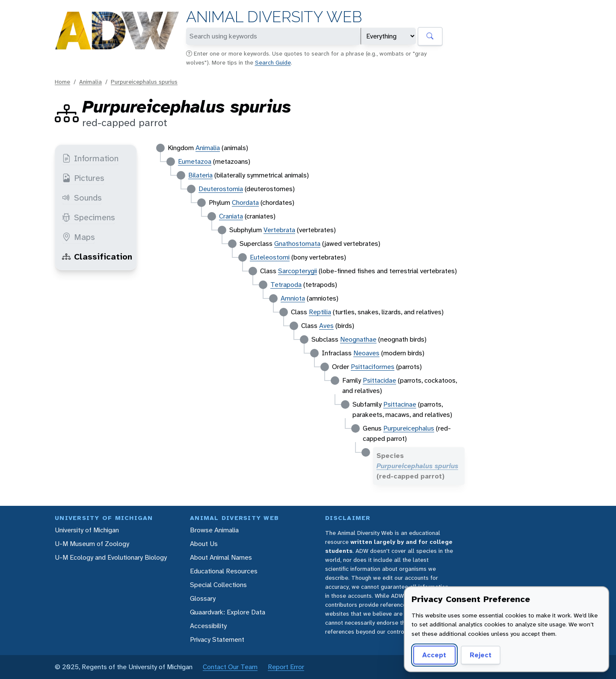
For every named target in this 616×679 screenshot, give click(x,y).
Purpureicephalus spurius (144, 82)
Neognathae (358, 339)
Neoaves (366, 353)
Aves (326, 326)
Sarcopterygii (298, 271)
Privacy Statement (217, 639)
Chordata (245, 202)
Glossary (203, 598)
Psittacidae (379, 380)
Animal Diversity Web (274, 17)
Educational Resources (224, 571)
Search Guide (273, 62)
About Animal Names (221, 557)
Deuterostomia (221, 189)
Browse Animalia (214, 530)
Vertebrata (279, 230)
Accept (434, 655)
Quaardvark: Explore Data (228, 612)
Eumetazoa (195, 161)
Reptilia (320, 312)
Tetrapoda (286, 285)
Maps (78, 237)
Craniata (231, 216)
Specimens (89, 217)
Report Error (286, 667)
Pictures (83, 178)
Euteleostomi (270, 257)
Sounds (82, 198)
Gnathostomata (297, 244)
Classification (97, 257)
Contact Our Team (230, 667)
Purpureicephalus (409, 428)
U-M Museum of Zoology (92, 544)
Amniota (293, 298)
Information (90, 158)
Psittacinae (400, 404)
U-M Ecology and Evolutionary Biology (111, 557)
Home (62, 82)
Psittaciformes (373, 367)
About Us (204, 544)
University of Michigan (87, 530)
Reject (481, 655)
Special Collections (218, 585)
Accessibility (208, 626)
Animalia (90, 82)
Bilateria (200, 175)
